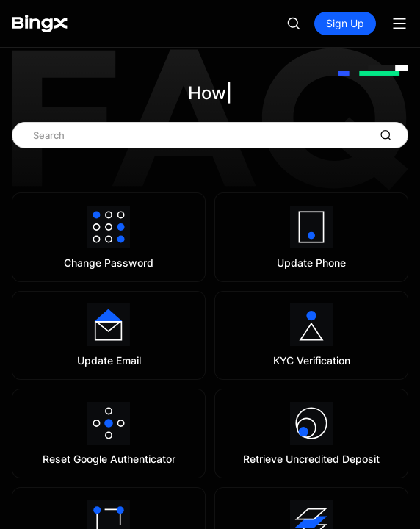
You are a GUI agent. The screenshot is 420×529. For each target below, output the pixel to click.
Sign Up (345, 23)
